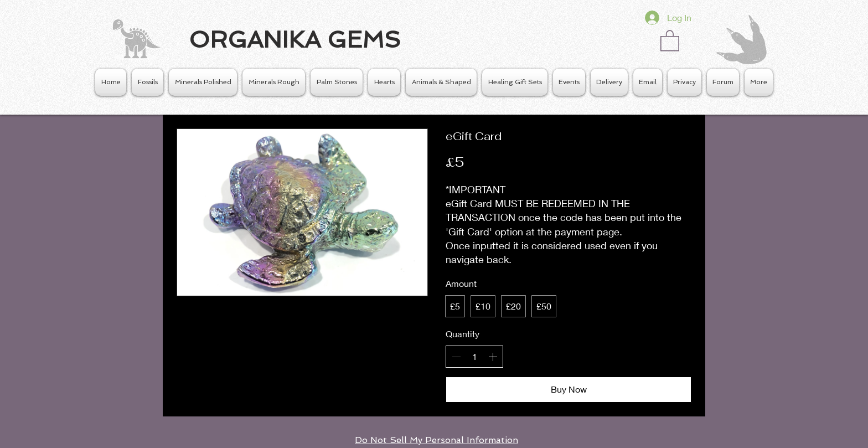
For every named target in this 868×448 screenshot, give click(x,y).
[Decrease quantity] (456, 357)
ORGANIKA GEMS (295, 40)
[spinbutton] (474, 357)
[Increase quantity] (493, 357)
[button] (670, 40)
